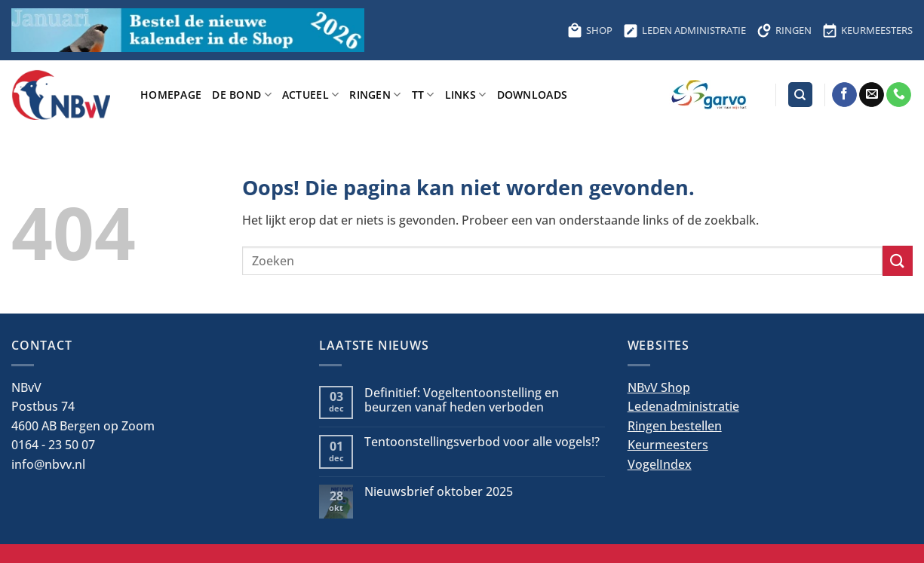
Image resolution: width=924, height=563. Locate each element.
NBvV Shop (659, 387)
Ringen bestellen (675, 426)
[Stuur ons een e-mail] (872, 95)
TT (423, 95)
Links (466, 95)
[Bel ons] (899, 95)
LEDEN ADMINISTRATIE (685, 30)
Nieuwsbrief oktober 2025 (439, 492)
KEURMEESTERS (867, 30)
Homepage (171, 95)
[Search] (800, 95)
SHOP (590, 30)
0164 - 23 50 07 (53, 445)
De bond (242, 95)
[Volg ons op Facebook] (844, 95)
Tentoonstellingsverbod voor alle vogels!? (482, 442)
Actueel (311, 95)
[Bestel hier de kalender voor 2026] (188, 30)
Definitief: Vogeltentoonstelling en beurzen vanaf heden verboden (462, 400)
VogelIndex (660, 464)
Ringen (375, 95)
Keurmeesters (668, 445)
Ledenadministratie (683, 406)
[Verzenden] (898, 260)
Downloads (533, 95)
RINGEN (784, 30)
